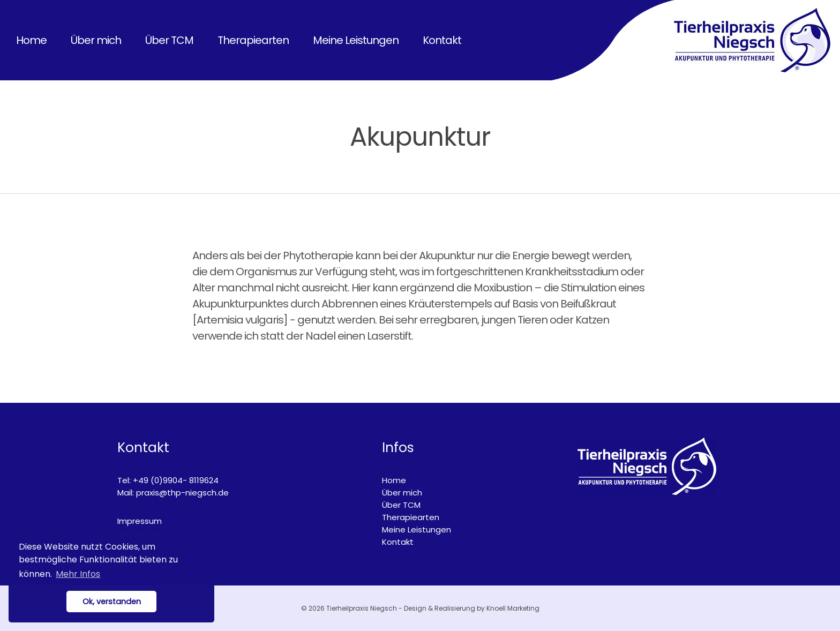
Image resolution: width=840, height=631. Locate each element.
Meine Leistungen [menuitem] (356, 40)
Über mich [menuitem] (96, 40)
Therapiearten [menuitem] (253, 40)
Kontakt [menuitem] (442, 40)
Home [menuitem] (31, 40)
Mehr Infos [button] (78, 574)
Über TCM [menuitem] (169, 40)
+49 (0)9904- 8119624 (176, 480)
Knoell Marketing (513, 608)
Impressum (140, 521)
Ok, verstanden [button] (112, 602)
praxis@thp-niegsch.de (182, 493)
